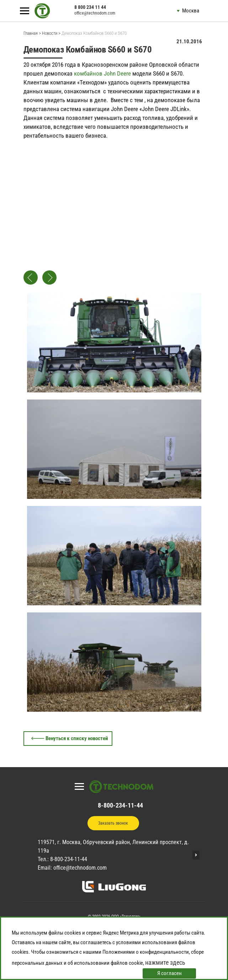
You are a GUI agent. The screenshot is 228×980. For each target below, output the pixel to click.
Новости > (51, 33)
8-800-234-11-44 (120, 805)
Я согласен (169, 973)
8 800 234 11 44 (90, 7)
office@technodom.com (95, 13)
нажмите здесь (165, 962)
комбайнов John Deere (102, 73)
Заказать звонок (113, 823)
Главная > (32, 33)
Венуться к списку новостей (77, 738)
